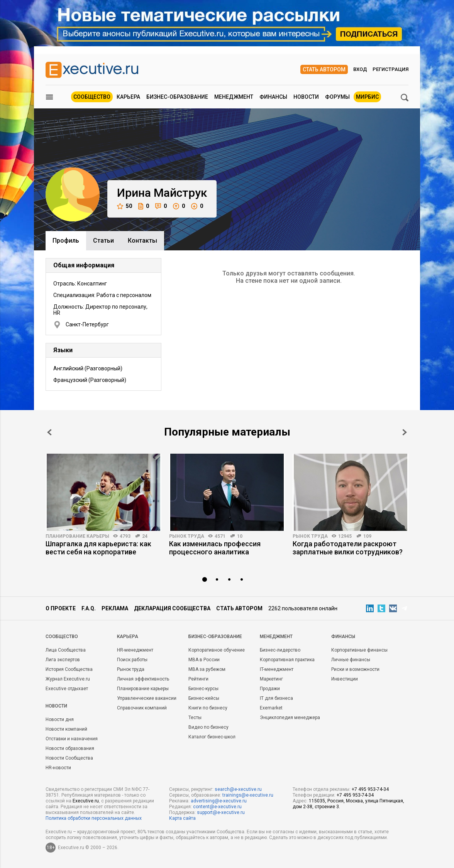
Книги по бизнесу (208, 708)
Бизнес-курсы (203, 689)
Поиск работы (132, 660)
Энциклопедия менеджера (290, 718)
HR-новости (58, 768)
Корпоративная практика (287, 660)
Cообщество (62, 637)
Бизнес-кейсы (204, 698)
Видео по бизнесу (208, 727)
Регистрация (390, 69)
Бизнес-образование (177, 97)
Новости (306, 97)
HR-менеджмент (135, 650)
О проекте (61, 608)
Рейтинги (198, 679)
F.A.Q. (89, 608)
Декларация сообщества (172, 608)
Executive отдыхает (67, 689)
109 (367, 536)
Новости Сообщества (69, 758)
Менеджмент (234, 97)
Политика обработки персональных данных (94, 818)
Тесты (195, 718)
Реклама (115, 608)
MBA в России (204, 660)
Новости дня (60, 719)
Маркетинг (271, 679)
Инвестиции (345, 679)
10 (240, 536)
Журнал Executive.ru (68, 679)
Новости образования (70, 748)
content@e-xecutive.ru (217, 807)
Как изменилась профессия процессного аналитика (215, 548)
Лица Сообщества (66, 650)
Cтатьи (103, 241)
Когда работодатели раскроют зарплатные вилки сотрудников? (348, 548)
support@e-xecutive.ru (221, 812)
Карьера (128, 97)
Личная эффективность (143, 679)
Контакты (142, 241)
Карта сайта (182, 818)
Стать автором (324, 69)
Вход (360, 69)
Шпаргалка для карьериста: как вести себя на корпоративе (98, 548)
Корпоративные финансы (359, 650)
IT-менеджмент (277, 669)
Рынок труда (187, 536)
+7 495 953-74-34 (370, 789)
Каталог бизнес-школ (212, 737)
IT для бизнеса (276, 698)
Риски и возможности (355, 669)
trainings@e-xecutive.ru (248, 795)
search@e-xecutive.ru (238, 789)
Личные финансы (351, 660)
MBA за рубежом (207, 669)
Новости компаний (66, 729)
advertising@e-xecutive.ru (219, 801)
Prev (49, 432)
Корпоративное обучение (217, 650)
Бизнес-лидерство (280, 650)
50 (125, 206)
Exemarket (271, 708)
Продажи (270, 689)
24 (145, 536)
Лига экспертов (63, 660)
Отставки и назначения (72, 739)
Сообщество (92, 97)
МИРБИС (367, 97)
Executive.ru (86, 801)
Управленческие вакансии (147, 698)
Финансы (273, 97)
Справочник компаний (142, 708)
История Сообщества (69, 669)
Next (405, 432)
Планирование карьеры (77, 536)
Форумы (337, 97)
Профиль (66, 241)
